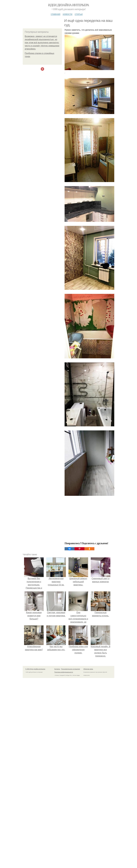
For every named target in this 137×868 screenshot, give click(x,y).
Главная (55, 14)
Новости (67, 14)
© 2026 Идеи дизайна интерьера (35, 669)
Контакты (57, 669)
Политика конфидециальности (64, 672)
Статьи (79, 14)
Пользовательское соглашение (71, 669)
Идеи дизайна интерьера (69, 5)
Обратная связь (88, 669)
